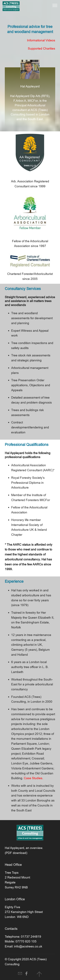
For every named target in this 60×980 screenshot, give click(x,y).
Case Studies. (34, 778)
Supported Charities (42, 48)
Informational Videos (41, 40)
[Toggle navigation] (55, 5)
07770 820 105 (26, 941)
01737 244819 (31, 937)
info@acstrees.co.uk (28, 946)
